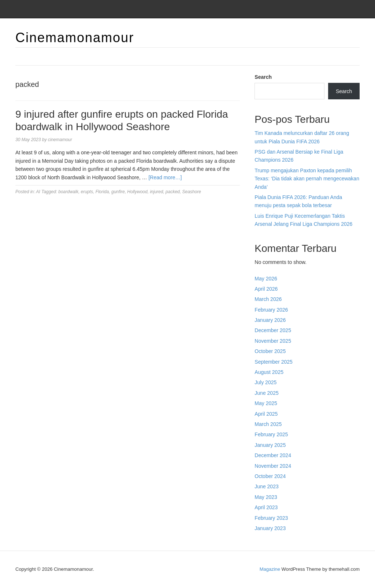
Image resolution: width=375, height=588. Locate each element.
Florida (102, 192)
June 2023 (266, 486)
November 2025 (273, 341)
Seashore (191, 192)
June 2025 (266, 393)
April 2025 (266, 414)
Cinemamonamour (75, 38)
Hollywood (137, 192)
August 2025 (269, 372)
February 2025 (271, 434)
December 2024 (273, 455)
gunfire (118, 192)
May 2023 (266, 497)
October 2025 (270, 351)
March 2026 (268, 299)
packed (173, 192)
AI (38, 192)
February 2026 (271, 310)
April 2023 (266, 507)
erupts (87, 192)
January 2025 (270, 445)
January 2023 (270, 528)
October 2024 (270, 476)
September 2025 (274, 362)
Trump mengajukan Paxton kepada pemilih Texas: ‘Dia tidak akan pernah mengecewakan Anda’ (307, 179)
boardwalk (68, 192)
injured (156, 192)
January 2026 (270, 320)
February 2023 (271, 518)
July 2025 (266, 382)
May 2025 (266, 403)
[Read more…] (165, 177)
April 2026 (266, 289)
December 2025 (273, 330)
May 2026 (266, 279)
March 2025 (268, 424)
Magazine (270, 569)
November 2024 (273, 466)
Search (263, 77)
